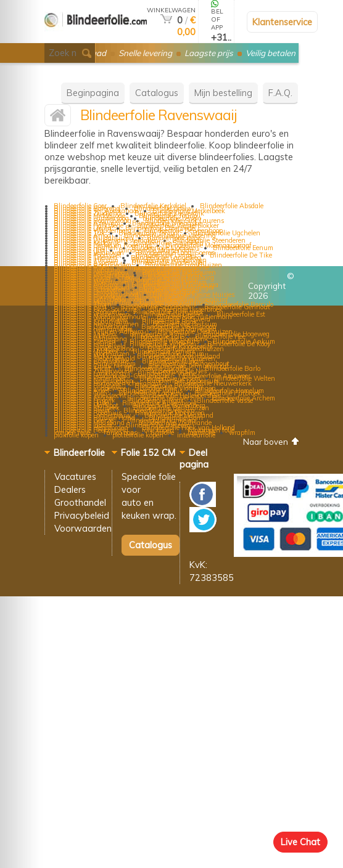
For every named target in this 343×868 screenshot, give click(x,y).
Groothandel (80, 502)
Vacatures (75, 477)
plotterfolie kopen (138, 435)
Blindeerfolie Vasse (225, 400)
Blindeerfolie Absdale (232, 206)
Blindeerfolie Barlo (233, 368)
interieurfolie (196, 435)
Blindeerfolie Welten (245, 378)
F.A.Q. (280, 93)
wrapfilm (242, 432)
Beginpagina (93, 93)
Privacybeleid (82, 515)
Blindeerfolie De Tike (241, 255)
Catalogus (157, 93)
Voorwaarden (83, 528)
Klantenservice (282, 22)
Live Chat (300, 842)
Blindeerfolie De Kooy (239, 344)
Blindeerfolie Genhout (237, 307)
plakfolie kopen (76, 435)
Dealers (70, 489)
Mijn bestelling (223, 93)
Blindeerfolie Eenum (243, 248)
